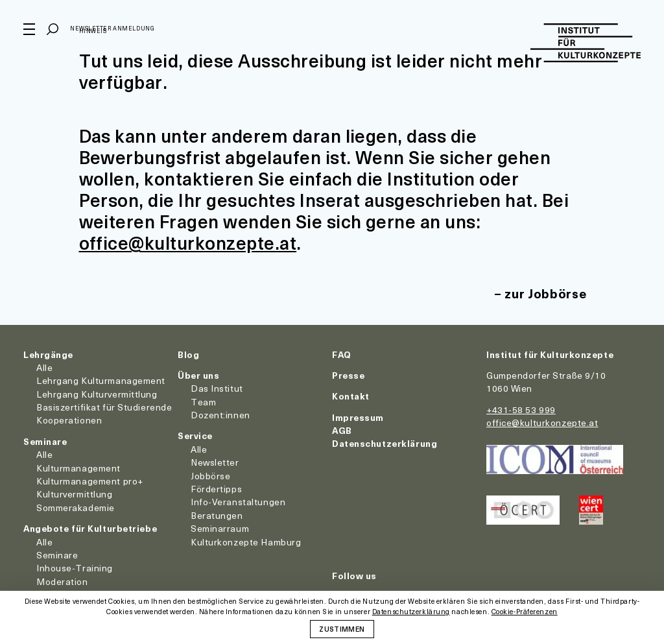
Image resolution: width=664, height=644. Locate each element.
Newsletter (215, 462)
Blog (188, 354)
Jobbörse (210, 476)
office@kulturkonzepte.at (188, 242)
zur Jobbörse (545, 293)
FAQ (342, 354)
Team (203, 402)
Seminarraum (220, 528)
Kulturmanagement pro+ (90, 481)
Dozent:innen (220, 415)
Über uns (198, 375)
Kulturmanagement (78, 468)
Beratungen (217, 515)
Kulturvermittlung (75, 494)
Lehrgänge (48, 354)
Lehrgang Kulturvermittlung (97, 394)
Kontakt (351, 396)
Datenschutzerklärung (385, 443)
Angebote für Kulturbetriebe (90, 528)
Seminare (45, 441)
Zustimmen (342, 628)
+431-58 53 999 (521, 410)
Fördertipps (216, 489)
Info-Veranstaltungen (238, 502)
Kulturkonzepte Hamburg (246, 542)
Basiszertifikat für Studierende (104, 407)
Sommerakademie (76, 507)
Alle (44, 367)
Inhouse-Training (75, 568)
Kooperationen (69, 420)
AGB (342, 430)
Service (195, 435)
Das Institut (217, 388)
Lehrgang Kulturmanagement (101, 380)
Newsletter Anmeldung (112, 28)
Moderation (62, 581)
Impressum (358, 417)
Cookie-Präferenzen (525, 612)
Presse (348, 375)
